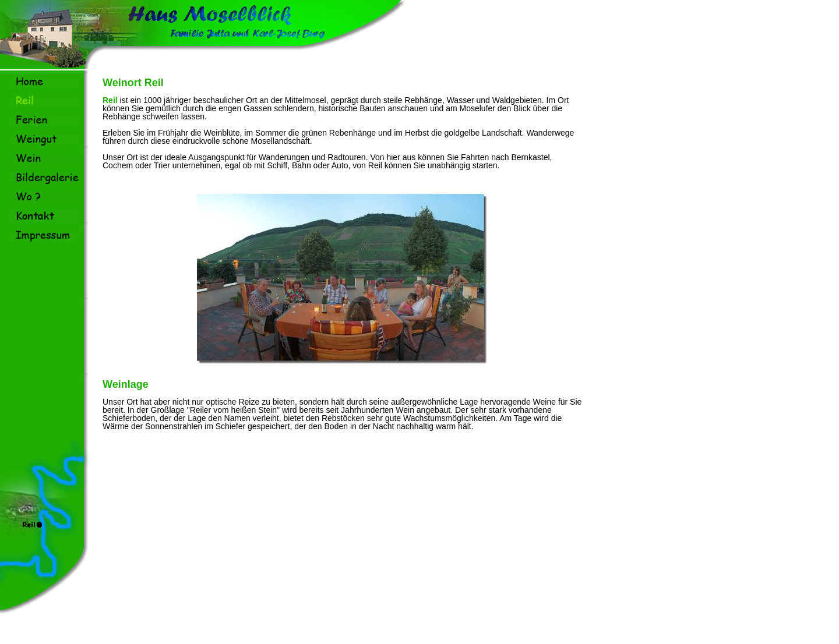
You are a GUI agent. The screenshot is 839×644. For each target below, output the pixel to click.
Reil (110, 100)
